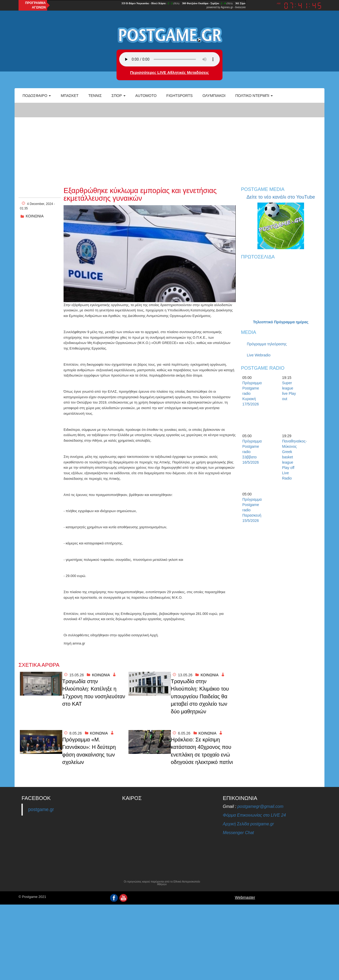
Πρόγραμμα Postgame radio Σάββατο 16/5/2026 (252, 452)
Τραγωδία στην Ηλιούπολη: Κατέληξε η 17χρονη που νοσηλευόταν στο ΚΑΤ (94, 693)
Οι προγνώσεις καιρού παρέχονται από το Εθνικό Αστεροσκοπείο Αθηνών (162, 883)
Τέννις (95, 96)
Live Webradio (259, 355)
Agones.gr (227, 7)
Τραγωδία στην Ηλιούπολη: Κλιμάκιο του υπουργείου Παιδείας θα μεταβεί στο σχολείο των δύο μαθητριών (200, 696)
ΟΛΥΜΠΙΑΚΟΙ (214, 96)
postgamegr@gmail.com (260, 806)
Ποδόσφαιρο (37, 96)
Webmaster (245, 897)
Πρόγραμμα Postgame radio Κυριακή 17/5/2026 (252, 393)
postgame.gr (41, 809)
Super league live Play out (289, 391)
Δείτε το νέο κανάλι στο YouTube (281, 197)
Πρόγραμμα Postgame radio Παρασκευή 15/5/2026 (252, 510)
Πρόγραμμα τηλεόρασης (267, 344)
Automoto (146, 96)
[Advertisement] (169, 142)
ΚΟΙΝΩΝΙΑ (35, 216)
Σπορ (119, 96)
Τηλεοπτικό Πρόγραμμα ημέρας (281, 322)
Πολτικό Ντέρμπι (254, 96)
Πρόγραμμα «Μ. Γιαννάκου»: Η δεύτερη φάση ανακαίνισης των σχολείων (89, 751)
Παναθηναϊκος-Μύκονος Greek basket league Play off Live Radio (291, 460)
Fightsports (179, 96)
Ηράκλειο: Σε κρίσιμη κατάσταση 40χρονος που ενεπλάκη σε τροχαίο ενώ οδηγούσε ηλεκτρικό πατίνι (202, 751)
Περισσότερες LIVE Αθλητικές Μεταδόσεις (169, 72)
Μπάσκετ (70, 96)
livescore (240, 7)
